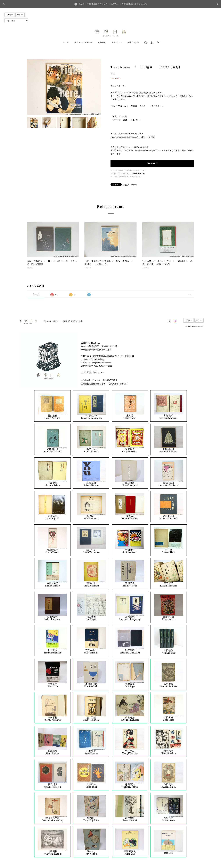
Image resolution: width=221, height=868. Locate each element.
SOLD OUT (152, 163)
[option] (64, 87)
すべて (36, 294)
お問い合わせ (133, 42)
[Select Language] (16, 21)
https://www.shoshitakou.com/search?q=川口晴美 (133, 137)
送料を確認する (139, 174)
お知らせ (102, 42)
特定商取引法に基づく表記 (72, 321)
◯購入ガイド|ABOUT (118, 384)
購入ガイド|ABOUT (84, 42)
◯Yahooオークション (91, 380)
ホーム (66, 42)
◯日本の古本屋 (110, 380)
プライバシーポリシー (52, 321)
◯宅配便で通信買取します (93, 384)
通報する (134, 185)
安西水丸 (169, 853)
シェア (126, 185)
